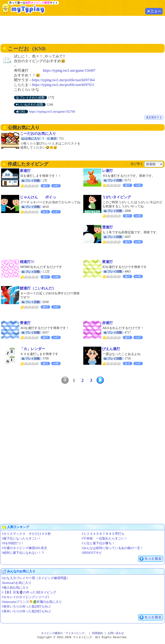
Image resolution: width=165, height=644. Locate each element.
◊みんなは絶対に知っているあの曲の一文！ (113, 548)
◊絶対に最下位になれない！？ (23, 553)
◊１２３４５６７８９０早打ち (103, 534)
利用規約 (98, 633)
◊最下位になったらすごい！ (22, 539)
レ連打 (107, 171)
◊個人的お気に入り (15, 588)
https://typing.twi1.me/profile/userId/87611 (63, 85)
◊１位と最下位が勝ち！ (98, 543)
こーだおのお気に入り (38, 134)
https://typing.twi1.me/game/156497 (69, 70)
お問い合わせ (116, 633)
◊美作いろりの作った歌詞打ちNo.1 (26, 607)
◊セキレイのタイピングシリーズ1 (26, 597)
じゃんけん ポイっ (38, 197)
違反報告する (154, 117)
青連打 (25, 323)
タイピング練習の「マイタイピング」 (64, 633)
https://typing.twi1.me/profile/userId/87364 (63, 80)
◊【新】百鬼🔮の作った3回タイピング (29, 592)
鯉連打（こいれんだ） (38, 288)
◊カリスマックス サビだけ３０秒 (26, 534)
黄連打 (107, 262)
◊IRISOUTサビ (92, 553)
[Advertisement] (83, 29)
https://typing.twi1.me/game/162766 (52, 112)
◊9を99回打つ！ (13, 543)
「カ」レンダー (33, 349)
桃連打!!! (27, 262)
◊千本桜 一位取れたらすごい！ (105, 539)
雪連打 (107, 227)
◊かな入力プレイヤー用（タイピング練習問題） (36, 578)
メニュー (154, 11)
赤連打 (107, 323)
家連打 (25, 171)
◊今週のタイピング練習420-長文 (24, 548)
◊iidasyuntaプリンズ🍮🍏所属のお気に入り (32, 602)
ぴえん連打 (111, 349)
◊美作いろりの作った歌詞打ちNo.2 (26, 611)
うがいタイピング (116, 197)
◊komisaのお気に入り (17, 583)
